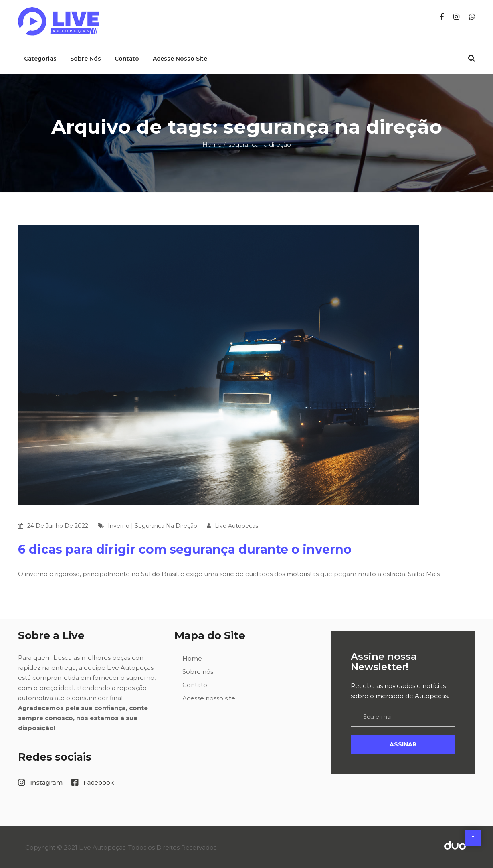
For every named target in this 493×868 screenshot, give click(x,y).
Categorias (40, 58)
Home (212, 144)
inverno (119, 525)
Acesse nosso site (180, 58)
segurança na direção (166, 525)
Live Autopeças (236, 525)
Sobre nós (86, 58)
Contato (127, 58)
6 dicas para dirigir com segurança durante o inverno (185, 549)
